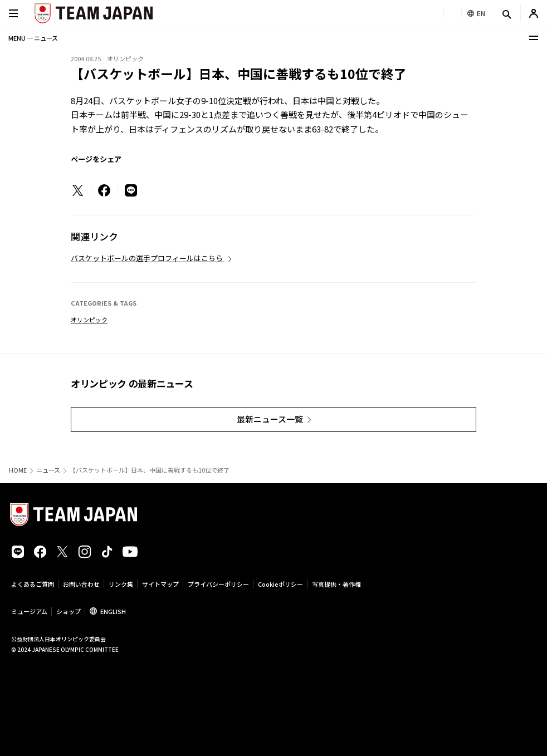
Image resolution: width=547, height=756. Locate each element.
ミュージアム (29, 611)
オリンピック (89, 320)
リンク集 (121, 584)
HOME (18, 470)
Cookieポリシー (280, 584)
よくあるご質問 (33, 584)
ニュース (48, 470)
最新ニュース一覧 (270, 419)
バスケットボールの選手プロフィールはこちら (148, 258)
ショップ (69, 611)
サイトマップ (160, 584)
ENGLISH (113, 611)
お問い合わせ (81, 584)
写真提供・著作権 (336, 584)
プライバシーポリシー (218, 584)
